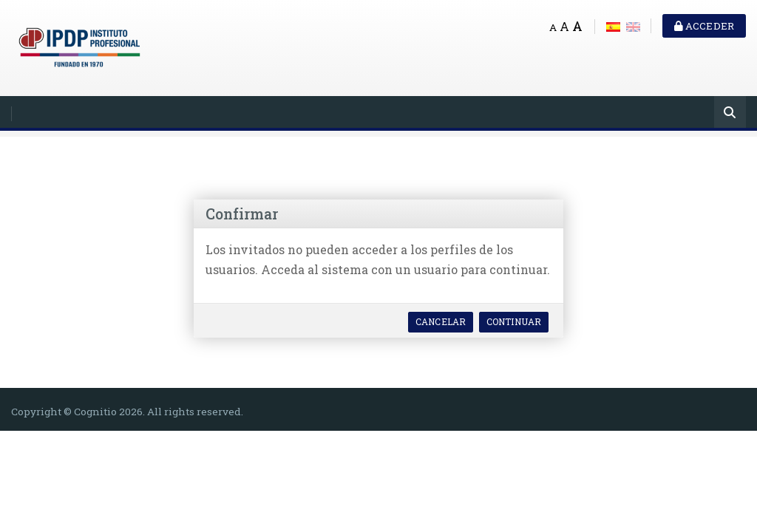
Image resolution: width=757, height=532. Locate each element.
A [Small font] (553, 27)
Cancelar (441, 321)
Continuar (514, 321)
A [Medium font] (564, 26)
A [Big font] (577, 26)
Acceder (704, 26)
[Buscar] (730, 113)
